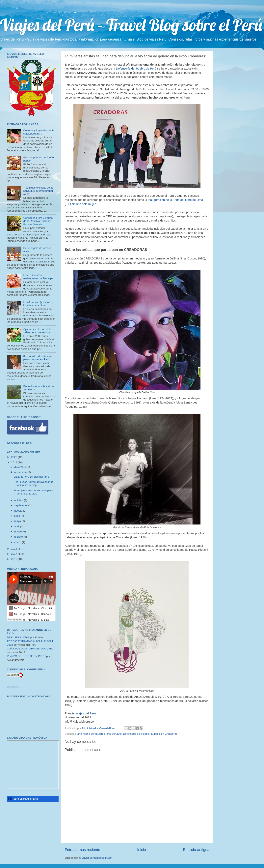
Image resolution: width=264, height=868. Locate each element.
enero (18, 542)
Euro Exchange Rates (26, 799)
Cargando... (14, 687)
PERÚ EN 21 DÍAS (18, 637)
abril (17, 526)
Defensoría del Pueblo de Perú (136, 69)
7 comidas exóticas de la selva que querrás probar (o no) (38, 191)
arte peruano (114, 734)
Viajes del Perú (86, 713)
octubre (19, 500)
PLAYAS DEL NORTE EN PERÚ (26, 656)
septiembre (21, 505)
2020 (14, 457)
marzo (18, 532)
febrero (19, 537)
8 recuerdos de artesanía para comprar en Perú (38, 358)
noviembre (21, 472)
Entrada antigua (196, 850)
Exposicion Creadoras (164, 734)
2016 (14, 559)
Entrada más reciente (82, 850)
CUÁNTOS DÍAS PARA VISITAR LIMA (30, 649)
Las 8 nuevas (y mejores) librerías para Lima (38, 304)
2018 (14, 549)
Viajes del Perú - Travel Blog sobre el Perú (131, 25)
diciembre (20, 467)
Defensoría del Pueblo (136, 734)
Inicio (142, 850)
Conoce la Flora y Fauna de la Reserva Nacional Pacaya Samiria (38, 221)
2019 (14, 462)
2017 (14, 554)
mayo (18, 521)
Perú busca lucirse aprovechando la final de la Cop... (34, 483)
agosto (19, 511)
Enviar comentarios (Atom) (97, 858)
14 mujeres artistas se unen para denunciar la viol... (33, 492)
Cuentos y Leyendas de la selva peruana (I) (39, 132)
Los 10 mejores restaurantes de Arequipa (38, 277)
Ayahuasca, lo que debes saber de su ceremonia (38, 331)
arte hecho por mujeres (91, 734)
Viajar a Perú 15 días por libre (31, 477)
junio (17, 516)
